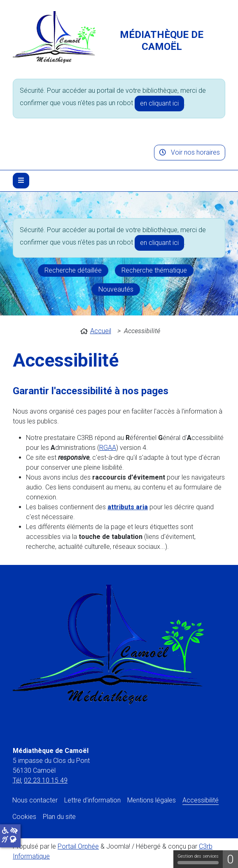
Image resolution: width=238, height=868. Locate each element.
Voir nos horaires (190, 152)
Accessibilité (201, 800)
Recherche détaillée (73, 270)
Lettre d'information (92, 800)
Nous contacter (35, 800)
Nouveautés (116, 289)
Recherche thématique (154, 270)
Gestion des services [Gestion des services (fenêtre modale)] (198, 859)
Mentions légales (152, 800)
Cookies (24, 817)
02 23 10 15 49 (46, 780)
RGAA (108, 448)
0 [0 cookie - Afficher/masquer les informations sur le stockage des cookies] (230, 859)
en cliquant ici (159, 103)
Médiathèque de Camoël (162, 41)
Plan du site (59, 817)
